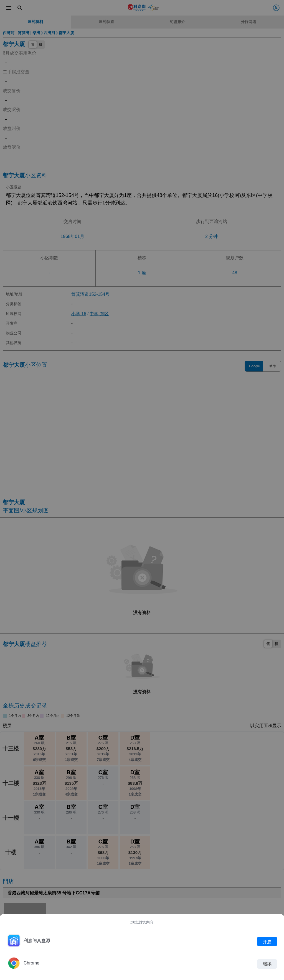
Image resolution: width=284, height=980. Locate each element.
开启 (267, 941)
